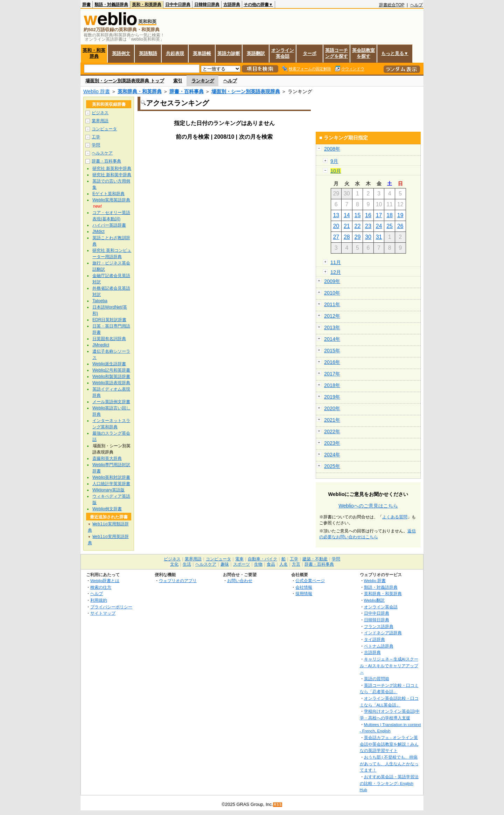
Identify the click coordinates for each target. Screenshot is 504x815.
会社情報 (304, 587)
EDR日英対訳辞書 (109, 320)
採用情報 (304, 593)
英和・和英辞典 (147, 5)
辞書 (86, 5)
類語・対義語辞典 (111, 5)
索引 (178, 81)
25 (390, 226)
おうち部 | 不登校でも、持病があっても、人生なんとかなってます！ (389, 764)
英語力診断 (229, 53)
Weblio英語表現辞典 (111, 383)
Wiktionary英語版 (108, 490)
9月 (334, 161)
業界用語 (100, 121)
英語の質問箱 (377, 679)
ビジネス (100, 113)
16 (368, 215)
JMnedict (101, 345)
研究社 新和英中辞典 (112, 175)
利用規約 (99, 600)
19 (400, 215)
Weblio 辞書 (97, 91)
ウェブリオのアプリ (178, 581)
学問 (96, 145)
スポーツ (241, 564)
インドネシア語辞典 (383, 633)
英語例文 (121, 53)
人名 (283, 564)
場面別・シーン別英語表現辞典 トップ (125, 81)
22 (358, 226)
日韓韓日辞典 (207, 5)
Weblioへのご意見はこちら (368, 506)
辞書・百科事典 (187, 91)
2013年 (332, 327)
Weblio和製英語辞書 (111, 377)
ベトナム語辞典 (379, 646)
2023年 (332, 443)
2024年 (332, 455)
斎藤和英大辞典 (107, 458)
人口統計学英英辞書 (111, 484)
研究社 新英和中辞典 (112, 168)
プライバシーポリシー (111, 607)
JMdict (99, 232)
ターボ (310, 53)
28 (347, 237)
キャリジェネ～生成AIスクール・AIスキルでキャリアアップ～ (389, 665)
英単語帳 (202, 53)
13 (336, 215)
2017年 (332, 374)
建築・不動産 (315, 559)
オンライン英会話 (283, 53)
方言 (296, 564)
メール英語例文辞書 (111, 402)
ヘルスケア (102, 153)
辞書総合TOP (392, 5)
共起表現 (175, 53)
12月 (336, 272)
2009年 (332, 281)
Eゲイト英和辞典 (108, 194)
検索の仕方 (101, 587)
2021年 (332, 420)
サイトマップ (103, 613)
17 (379, 215)
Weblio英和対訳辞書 (111, 477)
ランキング (203, 81)
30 (368, 237)
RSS (278, 805)
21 (347, 226)
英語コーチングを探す (337, 53)
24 (379, 226)
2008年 (332, 149)
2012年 (332, 316)
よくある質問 (395, 517)
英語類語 (148, 53)
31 (379, 237)
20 (336, 226)
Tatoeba (100, 301)
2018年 (332, 385)
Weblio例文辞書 (107, 509)
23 (368, 226)
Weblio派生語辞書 (109, 364)
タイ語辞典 (374, 639)
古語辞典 (232, 5)
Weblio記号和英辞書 (111, 370)
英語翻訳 (256, 53)
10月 (336, 171)
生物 (258, 564)
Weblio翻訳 (374, 600)
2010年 (332, 293)
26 (400, 226)
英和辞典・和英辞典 (140, 91)
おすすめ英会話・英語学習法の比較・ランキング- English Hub (389, 783)
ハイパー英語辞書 (109, 225)
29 (358, 237)
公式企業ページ (310, 581)
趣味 (225, 564)
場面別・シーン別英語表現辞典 (246, 91)
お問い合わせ (240, 581)
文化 (174, 564)
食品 (271, 564)
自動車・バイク (262, 559)
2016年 (332, 362)
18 (390, 215)
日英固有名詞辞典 (109, 339)
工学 (96, 137)
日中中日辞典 (178, 5)
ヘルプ (416, 5)
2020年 (332, 408)
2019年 (332, 397)
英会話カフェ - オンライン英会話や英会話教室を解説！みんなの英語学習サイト (389, 744)
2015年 (332, 351)
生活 (187, 564)
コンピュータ (104, 129)
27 (336, 237)
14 (347, 215)
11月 (336, 262)
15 (358, 215)
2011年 (332, 304)
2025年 (332, 466)
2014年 (332, 339)
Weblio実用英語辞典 (111, 200)
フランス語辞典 (379, 626)
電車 (239, 559)
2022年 (332, 431)
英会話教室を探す (363, 53)
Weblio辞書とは (105, 581)
